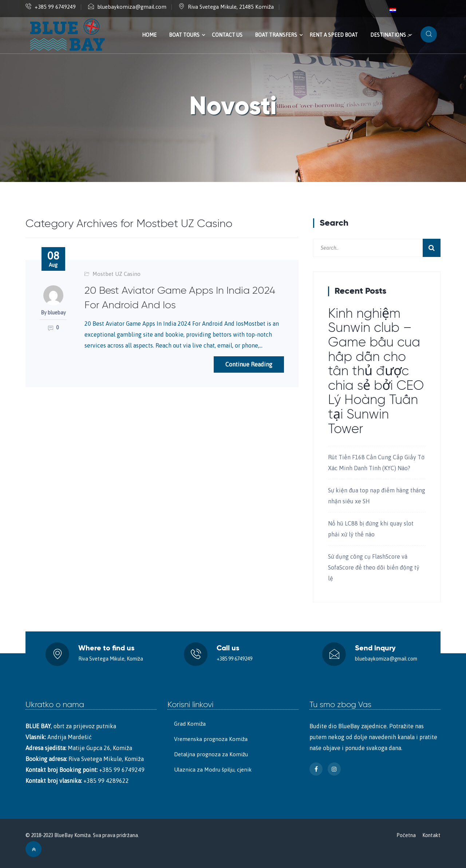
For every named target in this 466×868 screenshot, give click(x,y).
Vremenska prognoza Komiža (211, 739)
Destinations (388, 35)
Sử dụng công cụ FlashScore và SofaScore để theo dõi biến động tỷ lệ (374, 567)
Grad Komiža (190, 724)
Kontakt (431, 835)
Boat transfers (276, 35)
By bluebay (53, 313)
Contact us (227, 35)
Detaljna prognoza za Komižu (211, 754)
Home (149, 35)
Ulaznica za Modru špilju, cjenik (213, 770)
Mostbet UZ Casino (116, 274)
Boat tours (184, 35)
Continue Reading (249, 364)
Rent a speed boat (334, 35)
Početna (406, 835)
